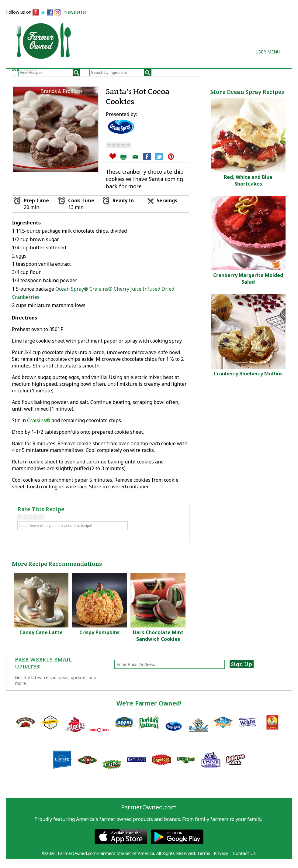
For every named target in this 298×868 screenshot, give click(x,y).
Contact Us (244, 853)
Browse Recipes (59, 84)
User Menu (268, 52)
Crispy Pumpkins (99, 632)
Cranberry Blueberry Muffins (248, 374)
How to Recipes (150, 84)
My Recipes (105, 84)
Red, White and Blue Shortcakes (248, 180)
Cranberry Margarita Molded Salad (248, 279)
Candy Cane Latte (41, 632)
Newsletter (75, 12)
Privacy (221, 853)
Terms (204, 853)
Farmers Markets (118, 91)
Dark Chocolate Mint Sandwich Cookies (158, 636)
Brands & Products (62, 91)
